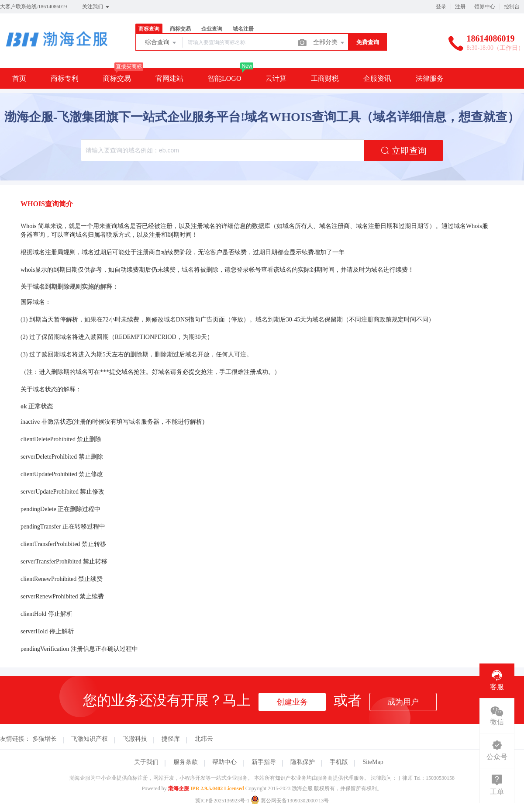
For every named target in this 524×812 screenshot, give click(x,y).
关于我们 (146, 762)
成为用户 (403, 702)
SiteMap (373, 762)
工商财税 (325, 78)
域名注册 (243, 29)
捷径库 (171, 739)
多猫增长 (45, 739)
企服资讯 (377, 78)
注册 (460, 7)
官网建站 (169, 78)
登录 (441, 7)
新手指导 (264, 762)
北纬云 (204, 739)
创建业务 (292, 702)
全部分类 (329, 43)
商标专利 (65, 78)
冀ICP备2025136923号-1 (222, 801)
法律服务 (430, 78)
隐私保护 (303, 762)
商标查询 (149, 29)
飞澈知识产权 (90, 739)
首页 (19, 78)
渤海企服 (179, 788)
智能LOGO (224, 78)
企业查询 (212, 29)
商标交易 (180, 29)
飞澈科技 (135, 739)
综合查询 (161, 43)
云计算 (276, 78)
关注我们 (96, 7)
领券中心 (485, 7)
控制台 (512, 7)
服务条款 (186, 762)
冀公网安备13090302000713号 (290, 801)
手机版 (339, 762)
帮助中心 (224, 762)
